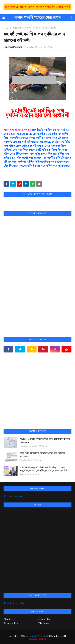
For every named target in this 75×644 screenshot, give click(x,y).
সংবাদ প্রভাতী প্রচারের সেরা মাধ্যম (38, 18)
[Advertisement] (30, 273)
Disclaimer (44, 624)
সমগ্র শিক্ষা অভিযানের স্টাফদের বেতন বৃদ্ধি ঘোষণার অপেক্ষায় (42, 455)
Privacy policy (11, 624)
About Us (8, 619)
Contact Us (44, 619)
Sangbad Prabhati (13, 47)
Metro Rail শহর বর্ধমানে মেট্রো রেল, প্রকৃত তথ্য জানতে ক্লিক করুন (45, 441)
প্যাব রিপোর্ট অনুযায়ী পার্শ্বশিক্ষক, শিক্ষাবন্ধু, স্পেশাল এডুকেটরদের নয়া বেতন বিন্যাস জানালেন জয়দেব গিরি (44, 469)
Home (7, 28)
